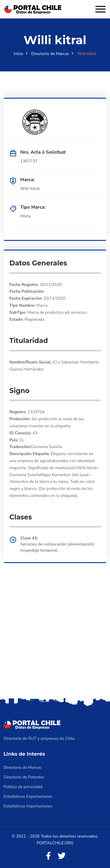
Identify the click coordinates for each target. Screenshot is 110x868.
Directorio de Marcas (50, 54)
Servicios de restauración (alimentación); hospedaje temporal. (57, 547)
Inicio (18, 54)
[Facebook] (48, 856)
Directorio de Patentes (24, 777)
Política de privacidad (23, 787)
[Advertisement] (55, 638)
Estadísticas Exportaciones (28, 796)
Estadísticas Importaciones (28, 806)
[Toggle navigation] (100, 9)
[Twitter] (62, 856)
